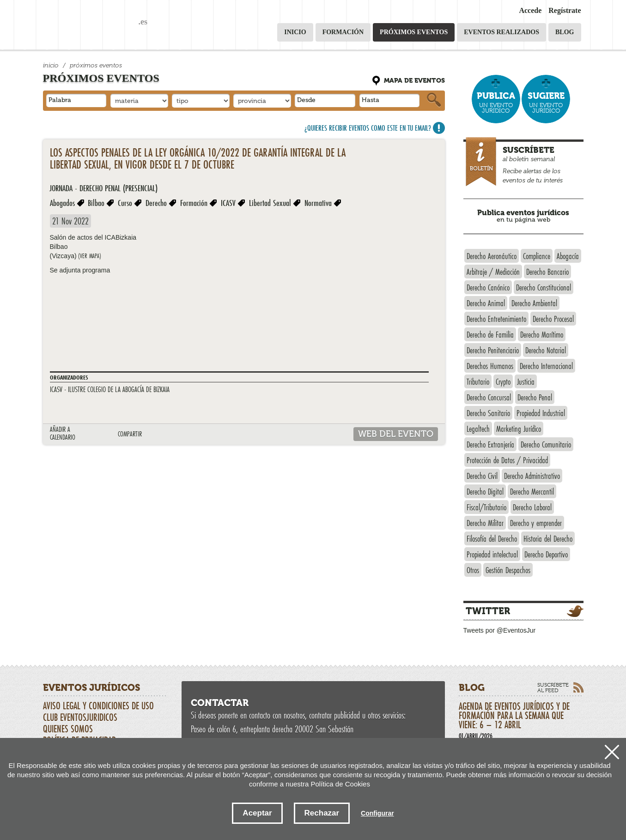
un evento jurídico (496, 102)
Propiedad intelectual (492, 554)
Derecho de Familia (490, 334)
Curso (125, 203)
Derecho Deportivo (546, 554)
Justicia (526, 381)
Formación (343, 32)
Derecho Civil (482, 476)
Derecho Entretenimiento (496, 319)
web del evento (396, 434)
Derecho (156, 203)
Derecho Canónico (488, 287)
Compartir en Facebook (182, 435)
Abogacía (568, 256)
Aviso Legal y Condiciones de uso (98, 706)
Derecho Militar (485, 523)
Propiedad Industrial (541, 413)
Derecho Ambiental (534, 303)
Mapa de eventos (414, 81)
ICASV (228, 203)
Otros (473, 570)
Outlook (86, 435)
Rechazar (322, 813)
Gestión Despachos (508, 570)
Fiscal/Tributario (486, 507)
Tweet (154, 435)
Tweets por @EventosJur (500, 630)
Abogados (62, 203)
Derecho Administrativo (532, 476)
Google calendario (100, 435)
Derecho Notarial (546, 350)
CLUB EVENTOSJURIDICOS (80, 717)
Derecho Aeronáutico (492, 256)
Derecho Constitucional (544, 287)
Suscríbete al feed (553, 688)
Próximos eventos (414, 32)
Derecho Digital (485, 491)
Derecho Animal (486, 303)
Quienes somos (68, 729)
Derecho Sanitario (488, 413)
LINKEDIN (168, 435)
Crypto (503, 381)
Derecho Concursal (489, 397)
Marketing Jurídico (519, 429)
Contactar (220, 703)
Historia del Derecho (548, 538)
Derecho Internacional (546, 366)
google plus (197, 435)
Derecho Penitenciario (493, 350)
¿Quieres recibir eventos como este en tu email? (368, 128)
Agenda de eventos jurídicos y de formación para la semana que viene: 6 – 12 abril (521, 720)
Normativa (318, 203)
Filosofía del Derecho (492, 538)
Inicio (295, 32)
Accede (530, 10)
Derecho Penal (535, 397)
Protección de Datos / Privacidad (507, 460)
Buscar (434, 100)
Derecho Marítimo (542, 334)
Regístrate (565, 10)
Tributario (478, 381)
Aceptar (257, 813)
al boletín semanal (525, 163)
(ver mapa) (90, 256)
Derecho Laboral (532, 507)
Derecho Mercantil (532, 491)
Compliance (537, 256)
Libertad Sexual (270, 203)
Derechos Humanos (490, 366)
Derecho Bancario (547, 272)
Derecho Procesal (553, 319)
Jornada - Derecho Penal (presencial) (103, 188)
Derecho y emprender (536, 523)
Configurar (377, 813)
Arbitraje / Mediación (493, 272)
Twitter (488, 611)
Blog (565, 32)
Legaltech (478, 429)
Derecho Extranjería (490, 444)
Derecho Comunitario (546, 444)
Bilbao (96, 203)
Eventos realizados (501, 32)
